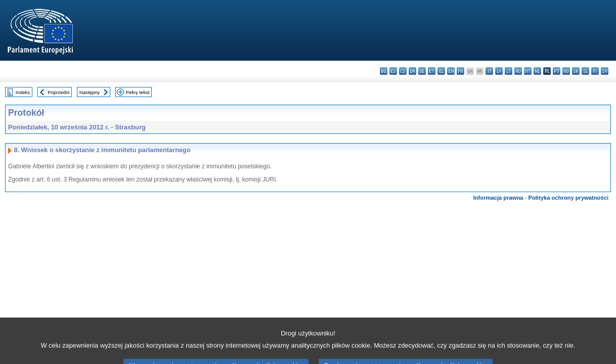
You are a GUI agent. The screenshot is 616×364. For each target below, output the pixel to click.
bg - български (384, 71)
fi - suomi (595, 71)
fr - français (460, 71)
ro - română (566, 71)
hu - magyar (518, 71)
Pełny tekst (138, 92)
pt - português (557, 71)
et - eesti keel (432, 71)
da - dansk (412, 71)
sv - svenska (605, 71)
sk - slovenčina (576, 71)
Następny (90, 92)
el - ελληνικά (441, 71)
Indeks (23, 92)
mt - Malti (528, 71)
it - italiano (489, 71)
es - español (393, 71)
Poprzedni (58, 92)
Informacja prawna (498, 198)
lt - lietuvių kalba (509, 71)
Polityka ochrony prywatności (568, 198)
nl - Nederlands (537, 71)
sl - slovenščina (585, 71)
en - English (451, 71)
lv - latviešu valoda (499, 71)
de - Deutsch (422, 71)
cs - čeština (403, 71)
